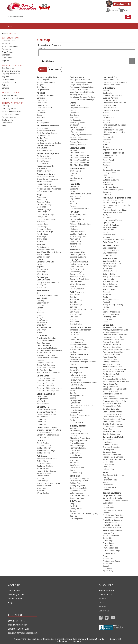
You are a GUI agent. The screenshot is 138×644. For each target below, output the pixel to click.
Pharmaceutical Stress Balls (114, 379)
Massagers (41, 285)
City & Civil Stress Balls (112, 337)
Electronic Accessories (112, 454)
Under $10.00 (42, 419)
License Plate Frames (46, 145)
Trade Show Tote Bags (113, 525)
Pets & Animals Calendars (48, 358)
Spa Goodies (42, 287)
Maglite (40, 318)
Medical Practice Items (79, 354)
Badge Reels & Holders (113, 495)
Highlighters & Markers (112, 220)
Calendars (42, 336)
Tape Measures (109, 487)
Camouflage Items (77, 254)
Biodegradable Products (80, 80)
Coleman (41, 305)
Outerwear (41, 110)
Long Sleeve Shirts (45, 108)
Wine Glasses (42, 274)
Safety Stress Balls (111, 386)
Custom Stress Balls (111, 342)
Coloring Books (76, 509)
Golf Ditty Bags (76, 300)
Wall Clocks (42, 401)
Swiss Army (42, 330)
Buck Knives (42, 298)
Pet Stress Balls (109, 377)
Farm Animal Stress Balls (113, 352)
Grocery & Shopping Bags (48, 219)
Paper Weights (109, 137)
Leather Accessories (111, 80)
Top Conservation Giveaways (82, 99)
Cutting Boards (76, 400)
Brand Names (44, 290)
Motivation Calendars (46, 355)
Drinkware (42, 456)
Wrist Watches (43, 404)
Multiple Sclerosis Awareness (49, 189)
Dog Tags (74, 259)
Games (72, 176)
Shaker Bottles (43, 476)
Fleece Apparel (43, 105)
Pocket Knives (110, 258)
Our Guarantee (8, 68)
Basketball (107, 295)
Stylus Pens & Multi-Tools (114, 240)
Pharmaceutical (76, 458)
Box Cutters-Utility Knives (113, 475)
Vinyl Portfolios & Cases (113, 149)
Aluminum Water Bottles (47, 459)
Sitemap (77, 641)
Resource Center (9, 117)
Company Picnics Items (79, 108)
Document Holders (111, 110)
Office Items (109, 88)
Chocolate (74, 189)
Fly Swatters (75, 403)
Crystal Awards (43, 161)
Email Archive (7, 52)
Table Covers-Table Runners (115, 515)
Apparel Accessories (45, 95)
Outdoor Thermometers (80, 415)
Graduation (74, 125)
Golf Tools (74, 319)
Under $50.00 (42, 424)
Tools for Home (76, 422)
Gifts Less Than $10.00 (79, 155)
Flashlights (107, 477)
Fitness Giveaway (77, 340)
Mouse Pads (108, 462)
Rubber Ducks (75, 244)
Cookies (73, 191)
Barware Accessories (45, 249)
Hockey (106, 307)
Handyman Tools (110, 480)
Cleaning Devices (110, 449)
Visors (39, 120)
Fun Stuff (74, 212)
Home (5, 33)
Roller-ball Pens (109, 235)
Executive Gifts (77, 148)
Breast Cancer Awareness (48, 179)
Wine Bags (41, 272)
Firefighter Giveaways (112, 276)
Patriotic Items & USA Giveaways (83, 382)
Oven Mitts (74, 418)
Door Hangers (43, 80)
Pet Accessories (111, 245)
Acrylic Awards (43, 156)
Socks (39, 115)
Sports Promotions (111, 314)
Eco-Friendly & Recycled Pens (115, 210)
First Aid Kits (75, 337)
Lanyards (107, 513)
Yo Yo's (73, 246)
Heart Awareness (44, 184)
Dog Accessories (110, 253)
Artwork (103, 599)
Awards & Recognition (48, 154)
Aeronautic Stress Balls (112, 327)
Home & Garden (78, 388)
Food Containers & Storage (81, 405)
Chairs (105, 168)
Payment (6, 77)
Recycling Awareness (78, 95)
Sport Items (109, 290)
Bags (39, 195)
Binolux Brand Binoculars (47, 295)
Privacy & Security (9, 95)
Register (6, 61)
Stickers (106, 147)
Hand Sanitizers (76, 342)
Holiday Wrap (75, 380)
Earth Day (74, 117)
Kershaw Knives (109, 266)
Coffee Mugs (42, 461)
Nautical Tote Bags (45, 231)
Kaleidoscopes (76, 178)
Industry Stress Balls (111, 364)
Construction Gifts (44, 432)
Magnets (41, 85)
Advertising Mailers (47, 77)
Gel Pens (106, 215)
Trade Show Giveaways (112, 520)
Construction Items (47, 427)
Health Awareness (44, 181)
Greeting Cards (76, 372)
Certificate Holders (111, 100)
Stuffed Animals (111, 409)
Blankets (106, 165)
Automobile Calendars (46, 340)
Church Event (75, 105)
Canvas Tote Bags (45, 204)
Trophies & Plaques (45, 171)
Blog (4, 126)
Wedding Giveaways (78, 144)
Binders (106, 90)
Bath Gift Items (43, 280)
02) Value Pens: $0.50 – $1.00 (115, 203)
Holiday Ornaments (78, 377)
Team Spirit (108, 319)
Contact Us (122, 4)
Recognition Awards (45, 166)
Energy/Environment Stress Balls (116, 349)
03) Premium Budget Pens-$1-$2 (116, 205)
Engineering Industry (78, 441)
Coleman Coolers (44, 445)
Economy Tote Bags (45, 214)
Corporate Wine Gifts (46, 262)
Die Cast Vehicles (77, 219)
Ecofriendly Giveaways (79, 262)
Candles (73, 398)
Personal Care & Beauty (80, 359)
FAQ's (101, 603)
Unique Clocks (43, 399)
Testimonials (7, 120)
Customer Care (8, 41)
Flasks (39, 264)
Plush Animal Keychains (79, 495)
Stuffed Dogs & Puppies (113, 427)
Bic (38, 293)
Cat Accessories (109, 248)
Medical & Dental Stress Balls (115, 369)
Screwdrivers (108, 485)
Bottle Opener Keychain (80, 478)
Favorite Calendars (45, 345)
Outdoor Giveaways (111, 180)
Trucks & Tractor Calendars (48, 372)
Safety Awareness (44, 191)
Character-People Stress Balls (115, 335)
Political (73, 286)
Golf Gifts (73, 302)
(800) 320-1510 (17, 621)
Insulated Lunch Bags (46, 450)
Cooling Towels (109, 172)
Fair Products (75, 120)
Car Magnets (42, 140)
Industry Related (78, 426)
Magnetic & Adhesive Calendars (50, 350)
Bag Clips (73, 393)
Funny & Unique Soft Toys (114, 419)
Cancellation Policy (10, 82)
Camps (72, 504)
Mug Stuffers (75, 199)
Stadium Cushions (110, 187)
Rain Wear (107, 182)
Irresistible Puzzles (77, 231)
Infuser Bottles (43, 468)
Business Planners (110, 98)
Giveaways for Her (77, 274)
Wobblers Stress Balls (112, 406)
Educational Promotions (80, 438)
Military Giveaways (77, 284)
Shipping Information (11, 74)
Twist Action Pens (110, 242)
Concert (73, 110)
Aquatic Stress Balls (111, 332)
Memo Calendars (44, 353)
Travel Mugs (42, 488)
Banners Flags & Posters (113, 498)
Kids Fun (73, 516)
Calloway (41, 300)
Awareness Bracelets (46, 177)
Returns (5, 85)
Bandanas (41, 98)
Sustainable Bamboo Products (82, 97)
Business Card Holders (112, 95)
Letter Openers (109, 117)
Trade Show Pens (110, 522)
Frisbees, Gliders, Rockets (80, 224)
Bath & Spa (42, 277)
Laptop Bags (42, 224)
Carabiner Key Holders (79, 481)
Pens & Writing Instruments (117, 198)
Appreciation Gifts (77, 252)
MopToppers (42, 320)
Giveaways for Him (77, 276)
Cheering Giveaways (78, 257)
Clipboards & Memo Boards (114, 103)
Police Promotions (110, 281)
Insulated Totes (44, 453)
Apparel (41, 93)
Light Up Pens (109, 222)
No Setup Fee (43, 417)
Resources (6, 49)
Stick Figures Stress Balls (113, 394)
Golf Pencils (74, 312)
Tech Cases (108, 467)
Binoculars (107, 163)
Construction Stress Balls (113, 340)
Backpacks (41, 197)
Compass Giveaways (111, 170)
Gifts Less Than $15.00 (79, 158)
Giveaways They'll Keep (79, 279)
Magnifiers (107, 122)
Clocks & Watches (46, 394)
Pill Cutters (74, 364)
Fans (105, 175)
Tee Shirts (41, 117)
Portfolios (107, 140)
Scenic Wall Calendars (46, 365)
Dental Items (75, 332)
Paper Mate (42, 322)
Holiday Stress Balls (111, 362)
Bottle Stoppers (44, 257)
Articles (102, 607)
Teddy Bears (108, 429)
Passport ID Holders (111, 536)
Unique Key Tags (77, 498)
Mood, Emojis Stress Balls (114, 372)
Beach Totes (42, 199)
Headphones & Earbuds (113, 457)
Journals (106, 115)
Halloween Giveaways (79, 375)
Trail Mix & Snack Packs (79, 208)
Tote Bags (41, 236)
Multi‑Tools (108, 482)
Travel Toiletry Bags (111, 550)
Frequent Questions (10, 114)
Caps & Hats (42, 103)
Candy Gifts (74, 186)
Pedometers (75, 357)
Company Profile (9, 109)
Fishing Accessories (111, 300)
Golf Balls (73, 297)
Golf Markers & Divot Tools (81, 309)
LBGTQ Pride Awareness (47, 186)
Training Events (76, 142)
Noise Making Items (78, 236)
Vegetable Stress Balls (112, 404)
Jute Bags (41, 222)
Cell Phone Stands (110, 445)
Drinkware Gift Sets (45, 466)
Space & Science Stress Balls (115, 389)
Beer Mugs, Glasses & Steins (49, 252)
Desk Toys (74, 173)
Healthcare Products (78, 345)
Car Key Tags (42, 138)
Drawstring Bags (44, 209)
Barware (41, 245)
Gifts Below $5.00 (77, 153)
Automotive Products (48, 126)
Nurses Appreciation (78, 130)
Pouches (106, 142)
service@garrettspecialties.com (23, 633)
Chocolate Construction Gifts (49, 430)
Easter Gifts (74, 370)
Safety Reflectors (110, 284)
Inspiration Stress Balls (112, 367)
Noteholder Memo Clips (113, 130)
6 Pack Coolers (43, 443)
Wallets (40, 241)
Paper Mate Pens (110, 227)
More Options (55, 69)
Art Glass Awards (44, 159)
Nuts (72, 201)
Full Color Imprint (77, 269)
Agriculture (74, 428)
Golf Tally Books (76, 314)
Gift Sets (73, 150)
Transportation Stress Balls (114, 401)
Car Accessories (43, 135)
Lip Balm (73, 352)
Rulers (105, 144)
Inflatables (74, 229)
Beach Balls (108, 158)
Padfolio (106, 135)
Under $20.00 (42, 422)
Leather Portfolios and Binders (116, 82)
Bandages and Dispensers (81, 330)
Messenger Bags (44, 229)
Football (106, 302)
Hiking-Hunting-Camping (113, 304)
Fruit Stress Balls (110, 359)
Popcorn (73, 203)
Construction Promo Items (48, 435)
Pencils (106, 232)
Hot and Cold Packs (78, 349)
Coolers (41, 441)
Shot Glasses (42, 269)
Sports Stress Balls (111, 391)
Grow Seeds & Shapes (79, 90)
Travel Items (108, 545)
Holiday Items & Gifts (81, 367)
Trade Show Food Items (113, 518)
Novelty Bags (43, 234)
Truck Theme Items (45, 150)
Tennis (106, 322)
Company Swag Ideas (46, 378)
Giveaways (75, 249)
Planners (40, 360)
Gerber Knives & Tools (112, 263)
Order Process (8, 79)
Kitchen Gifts (75, 413)
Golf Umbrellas (76, 324)
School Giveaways (77, 289)
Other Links (109, 554)
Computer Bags (109, 452)
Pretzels (73, 206)
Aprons (73, 390)
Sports (72, 470)
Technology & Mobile (113, 437)
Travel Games (109, 543)
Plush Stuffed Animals (112, 422)
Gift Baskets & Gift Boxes (80, 194)
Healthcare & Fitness (80, 327)
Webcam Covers (110, 469)
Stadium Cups (43, 481)
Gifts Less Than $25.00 (79, 160)
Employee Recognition (79, 264)
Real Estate (74, 460)
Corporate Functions (45, 383)
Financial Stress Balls (111, 354)
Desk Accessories (110, 105)
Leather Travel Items (112, 85)
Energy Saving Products (79, 85)
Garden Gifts (75, 408)
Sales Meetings (76, 137)
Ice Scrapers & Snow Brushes (49, 143)
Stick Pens (107, 237)
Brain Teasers (75, 171)
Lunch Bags (42, 227)
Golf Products (77, 292)
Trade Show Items (112, 493)
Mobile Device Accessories (114, 459)
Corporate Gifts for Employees (50, 388)
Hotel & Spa (75, 450)
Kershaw (40, 313)
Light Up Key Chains (78, 491)
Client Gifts (43, 376)
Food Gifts (75, 184)
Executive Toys (77, 168)
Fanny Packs (42, 217)
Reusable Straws (44, 473)
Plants (72, 420)
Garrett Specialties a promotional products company (62, 639)
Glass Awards (42, 163)
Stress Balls (109, 325)
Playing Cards (75, 241)
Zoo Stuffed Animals (111, 434)
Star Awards (42, 168)
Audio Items (108, 440)
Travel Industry (76, 472)
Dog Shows (74, 115)
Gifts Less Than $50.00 (79, 163)
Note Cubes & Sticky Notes (114, 125)
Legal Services (75, 453)
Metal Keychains (76, 493)
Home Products (76, 410)
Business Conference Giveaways (116, 500)
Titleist (40, 332)
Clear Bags (41, 207)
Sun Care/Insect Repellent (113, 190)
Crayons (73, 511)
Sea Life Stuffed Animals (113, 424)
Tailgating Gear (109, 317)
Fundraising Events (77, 122)
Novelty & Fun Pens (111, 225)
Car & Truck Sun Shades (47, 133)
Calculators (107, 442)
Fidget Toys (75, 222)
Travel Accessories (112, 531)
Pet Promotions (109, 255)
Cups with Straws (44, 463)
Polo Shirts (41, 113)
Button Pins (108, 503)
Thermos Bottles (44, 486)
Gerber (40, 308)
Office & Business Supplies (114, 132)
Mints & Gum (75, 196)
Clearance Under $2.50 (46, 412)
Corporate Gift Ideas (45, 386)
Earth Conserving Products (81, 82)
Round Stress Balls (111, 384)
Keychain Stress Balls (78, 488)
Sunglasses (107, 192)
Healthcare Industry (78, 448)
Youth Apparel (43, 122)
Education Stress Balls (112, 347)
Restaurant (74, 463)
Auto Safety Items (44, 128)
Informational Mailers (46, 82)
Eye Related (75, 335)
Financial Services (77, 443)
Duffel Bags (42, 212)
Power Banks (108, 464)
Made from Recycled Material (82, 92)
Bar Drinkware (43, 247)
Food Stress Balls (110, 357)
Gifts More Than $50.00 (79, 165)
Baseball (106, 292)
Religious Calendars (45, 363)
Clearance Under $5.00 (46, 414)
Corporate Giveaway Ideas (48, 390)
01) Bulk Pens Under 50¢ (113, 200)
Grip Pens (107, 217)
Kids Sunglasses (76, 518)
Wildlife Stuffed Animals (113, 431)
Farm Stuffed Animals (112, 417)
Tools (106, 472)
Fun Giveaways (76, 272)
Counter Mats (109, 508)
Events (73, 103)
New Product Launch (78, 127)
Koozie (40, 315)
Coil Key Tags (75, 483)
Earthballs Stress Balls (112, 345)
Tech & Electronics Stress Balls (116, 399)
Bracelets (73, 217)
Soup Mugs (42, 478)
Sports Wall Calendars (46, 368)
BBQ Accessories (110, 155)
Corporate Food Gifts (46, 381)
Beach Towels (109, 160)
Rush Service (75, 465)
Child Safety (75, 506)
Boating (106, 297)
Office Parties (75, 132)
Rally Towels (108, 185)
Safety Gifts (109, 274)
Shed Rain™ (42, 325)
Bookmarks (108, 93)
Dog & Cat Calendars (112, 250)
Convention (74, 113)
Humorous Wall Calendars (48, 348)
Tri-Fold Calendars (45, 370)
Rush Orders (7, 58)
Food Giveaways (76, 267)
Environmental (77, 77)
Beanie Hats (42, 100)
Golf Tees (74, 317)
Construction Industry (79, 433)
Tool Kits (107, 490)
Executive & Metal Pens (113, 213)
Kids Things (75, 501)
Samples (6, 88)
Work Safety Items (111, 286)
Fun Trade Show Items (112, 510)
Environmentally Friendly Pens (82, 87)
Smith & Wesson (44, 327)
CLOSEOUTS (43, 407)
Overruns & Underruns (11, 71)
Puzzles (73, 181)
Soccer (106, 309)
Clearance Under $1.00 (46, 409)
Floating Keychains (77, 486)
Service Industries (77, 467)
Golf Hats (74, 307)
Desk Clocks (42, 396)
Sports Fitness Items (111, 312)
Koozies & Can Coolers (46, 471)
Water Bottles (43, 493)
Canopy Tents (109, 505)
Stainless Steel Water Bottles (49, 483)
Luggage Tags (109, 533)
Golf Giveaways (76, 304)
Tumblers (41, 491)
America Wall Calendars (47, 338)
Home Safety (108, 279)
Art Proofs (6, 44)
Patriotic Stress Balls (111, 374)
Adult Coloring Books (78, 214)
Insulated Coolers (44, 448)
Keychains (75, 476)
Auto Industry (75, 431)
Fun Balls (73, 227)
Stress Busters (109, 396)
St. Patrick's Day (76, 385)
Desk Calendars (43, 343)
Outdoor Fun (108, 177)
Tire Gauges (42, 148)
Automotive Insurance (46, 131)
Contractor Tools (44, 437)
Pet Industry (75, 455)
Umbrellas (107, 195)
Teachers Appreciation (79, 140)
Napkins (40, 267)
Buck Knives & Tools (111, 261)
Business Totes (43, 202)
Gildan (39, 310)
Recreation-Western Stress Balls (116, 381)
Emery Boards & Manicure (48, 282)
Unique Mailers (43, 90)
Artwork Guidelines (10, 46)
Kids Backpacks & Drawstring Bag (84, 513)
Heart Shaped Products (79, 347)
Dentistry (73, 436)
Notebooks (108, 127)
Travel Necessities (110, 548)
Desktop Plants (109, 108)
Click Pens (107, 208)
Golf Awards (75, 295)
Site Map (12, 33)
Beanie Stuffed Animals (112, 412)
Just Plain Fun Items (78, 234)
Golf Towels (75, 322)
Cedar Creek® (43, 303)
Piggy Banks (75, 239)
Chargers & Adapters (112, 447)
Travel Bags (42, 239)
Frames (106, 113)
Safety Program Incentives (81, 135)
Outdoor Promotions (113, 153)
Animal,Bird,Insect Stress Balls (115, 330)
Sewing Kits (108, 538)
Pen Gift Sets (108, 230)
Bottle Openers (43, 254)
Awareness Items (46, 174)
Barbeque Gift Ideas (78, 395)
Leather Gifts (110, 77)
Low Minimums (76, 281)
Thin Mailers (42, 87)
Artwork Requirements (11, 111)
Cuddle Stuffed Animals (113, 414)
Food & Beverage (77, 445)
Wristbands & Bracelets (113, 527)
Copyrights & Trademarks (13, 98)
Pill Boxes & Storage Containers (83, 362)
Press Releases (8, 123)
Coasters (41, 259)
